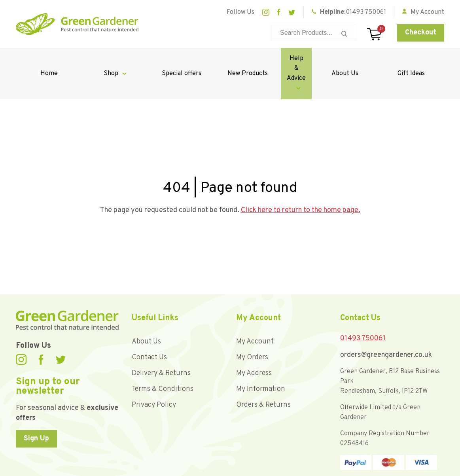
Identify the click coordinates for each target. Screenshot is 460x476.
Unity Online (430, 468)
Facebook (279, 12)
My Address (254, 344)
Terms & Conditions (163, 359)
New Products (230, 59)
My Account (255, 312)
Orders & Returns (263, 375)
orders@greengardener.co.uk (386, 325)
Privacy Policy (154, 375)
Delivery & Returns (161, 344)
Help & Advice (287, 59)
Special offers (169, 59)
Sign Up (36, 409)
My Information (261, 359)
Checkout (421, 33)
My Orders (252, 328)
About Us (352, 59)
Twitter (292, 12)
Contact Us (149, 328)
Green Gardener (77, 24)
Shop (103, 59)
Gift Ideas (414, 59)
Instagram (266, 12)
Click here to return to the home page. (301, 181)
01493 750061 (366, 12)
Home (46, 59)
